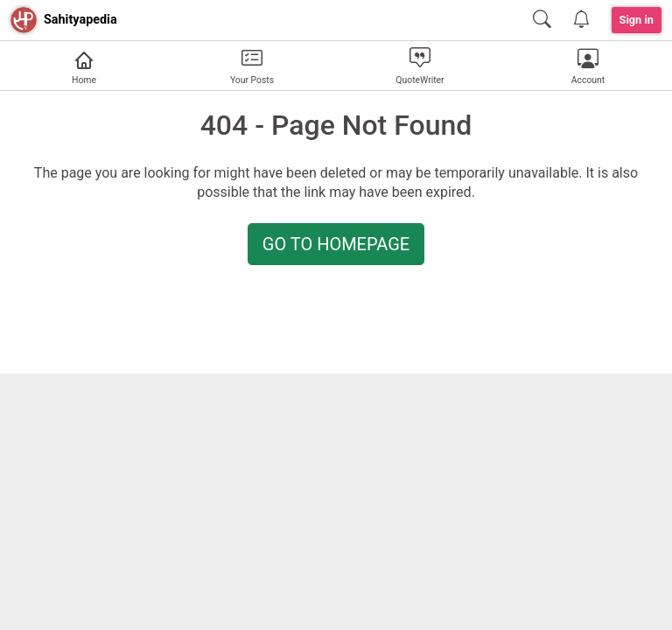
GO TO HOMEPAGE (336, 244)
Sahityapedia (80, 20)
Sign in (637, 20)
